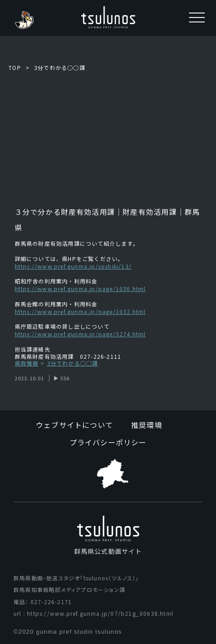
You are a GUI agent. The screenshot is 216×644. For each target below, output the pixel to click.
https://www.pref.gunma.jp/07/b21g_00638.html (100, 613)
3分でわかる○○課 (60, 67)
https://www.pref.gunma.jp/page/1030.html (80, 289)
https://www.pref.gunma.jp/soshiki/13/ (73, 266)
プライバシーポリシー (108, 442)
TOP (15, 67)
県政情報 (27, 363)
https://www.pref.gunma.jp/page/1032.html (80, 311)
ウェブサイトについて (75, 425)
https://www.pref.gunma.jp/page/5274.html (80, 334)
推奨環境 (147, 425)
